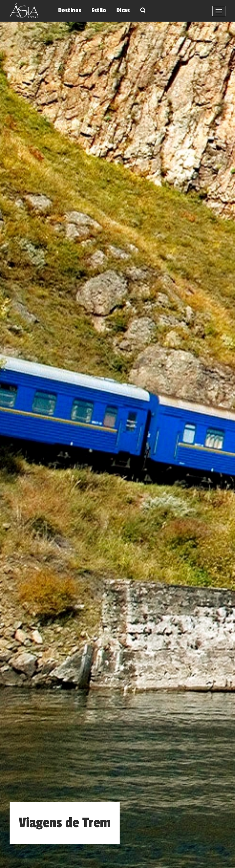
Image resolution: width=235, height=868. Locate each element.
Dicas (123, 11)
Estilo (99, 11)
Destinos (70, 11)
